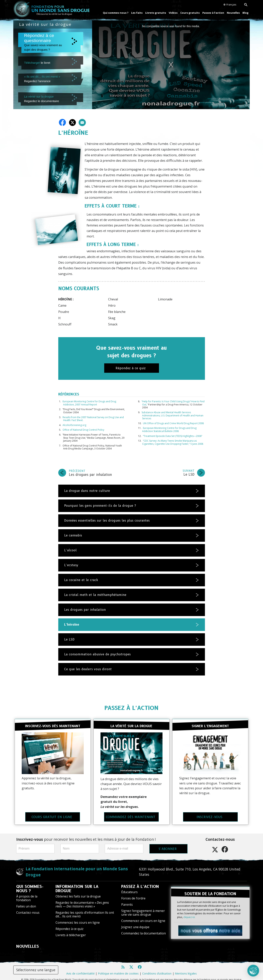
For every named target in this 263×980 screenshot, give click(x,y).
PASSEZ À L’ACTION (131, 708)
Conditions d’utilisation (157, 969)
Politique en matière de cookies (118, 969)
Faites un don (26, 902)
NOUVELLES (28, 942)
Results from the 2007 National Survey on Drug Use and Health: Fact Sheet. (93, 419)
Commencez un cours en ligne (143, 916)
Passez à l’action (213, 13)
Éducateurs (129, 887)
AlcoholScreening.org (74, 425)
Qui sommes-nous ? (116, 13)
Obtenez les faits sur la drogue (78, 892)
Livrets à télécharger (71, 931)
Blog (245, 13)
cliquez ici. (189, 910)
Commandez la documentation (144, 929)
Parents (127, 900)
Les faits (137, 13)
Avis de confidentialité (80, 969)
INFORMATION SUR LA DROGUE (77, 884)
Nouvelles (233, 13)
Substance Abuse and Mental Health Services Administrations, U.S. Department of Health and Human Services (172, 415)
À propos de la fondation (27, 894)
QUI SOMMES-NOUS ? (30, 884)
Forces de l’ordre (133, 894)
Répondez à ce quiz (70, 924)
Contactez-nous (28, 908)
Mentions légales (186, 969)
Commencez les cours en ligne (78, 918)
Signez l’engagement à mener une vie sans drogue (143, 908)
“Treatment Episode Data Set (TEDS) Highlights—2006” (173, 436)
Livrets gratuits (156, 13)
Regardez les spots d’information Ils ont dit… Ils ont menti (85, 910)
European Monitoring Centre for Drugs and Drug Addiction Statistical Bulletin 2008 (169, 430)
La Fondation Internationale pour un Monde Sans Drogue (77, 867)
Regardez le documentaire (82, 900)
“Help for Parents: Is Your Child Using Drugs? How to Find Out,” (173, 403)
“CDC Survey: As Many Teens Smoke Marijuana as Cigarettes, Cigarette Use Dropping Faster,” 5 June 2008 (173, 442)
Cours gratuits (190, 13)
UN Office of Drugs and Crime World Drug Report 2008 (173, 423)
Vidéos (173, 13)
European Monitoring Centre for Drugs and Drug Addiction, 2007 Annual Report (89, 403)
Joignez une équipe (135, 923)
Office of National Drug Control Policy (83, 430)
